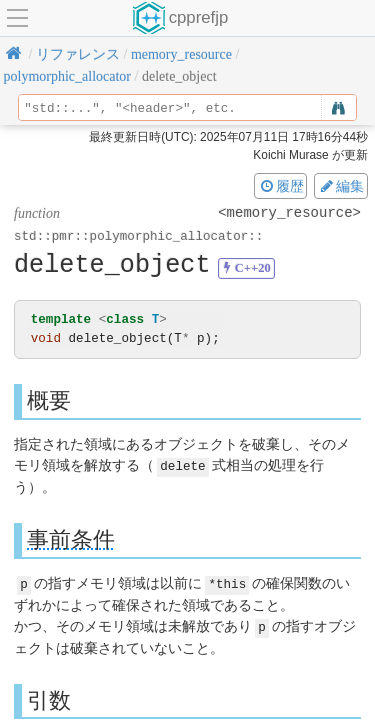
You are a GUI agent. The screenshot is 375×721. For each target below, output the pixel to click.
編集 (341, 186)
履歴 (281, 186)
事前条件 (71, 538)
